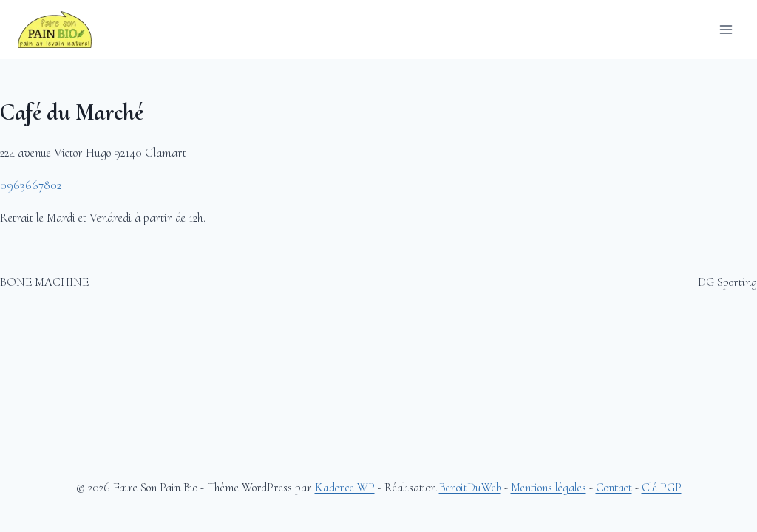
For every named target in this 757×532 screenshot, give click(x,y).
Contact (614, 487)
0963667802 (31, 185)
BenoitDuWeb (470, 487)
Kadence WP (345, 487)
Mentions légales (549, 487)
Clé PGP (662, 487)
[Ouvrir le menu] (726, 29)
